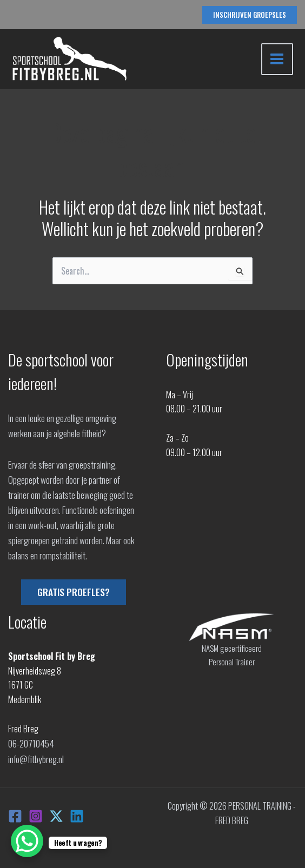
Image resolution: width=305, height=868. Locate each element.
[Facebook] (15, 813)
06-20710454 (30, 743)
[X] (56, 813)
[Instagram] (36, 813)
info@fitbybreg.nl (36, 757)
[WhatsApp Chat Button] (27, 841)
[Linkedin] (77, 813)
